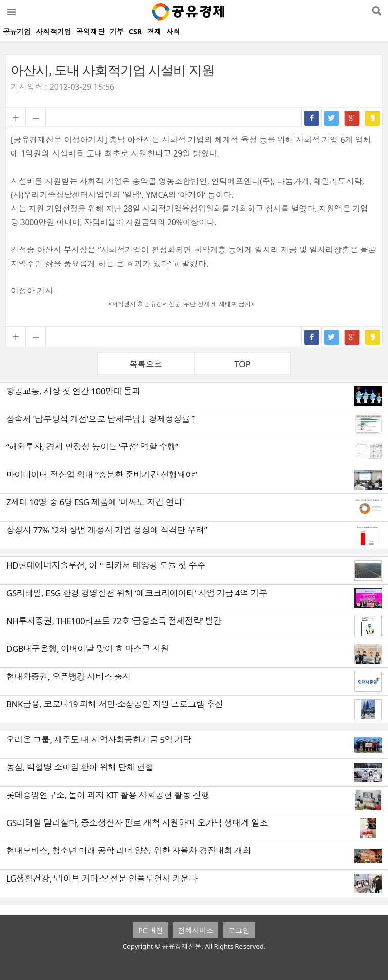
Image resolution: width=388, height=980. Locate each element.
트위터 (332, 118)
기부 (117, 32)
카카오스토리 (372, 118)
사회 (173, 32)
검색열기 (377, 12)
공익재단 (90, 32)
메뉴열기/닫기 (11, 12)
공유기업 (17, 32)
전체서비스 (196, 930)
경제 (154, 32)
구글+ (352, 118)
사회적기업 (54, 32)
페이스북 (312, 118)
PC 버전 (151, 930)
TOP (243, 364)
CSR (135, 32)
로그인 (239, 930)
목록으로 (146, 364)
